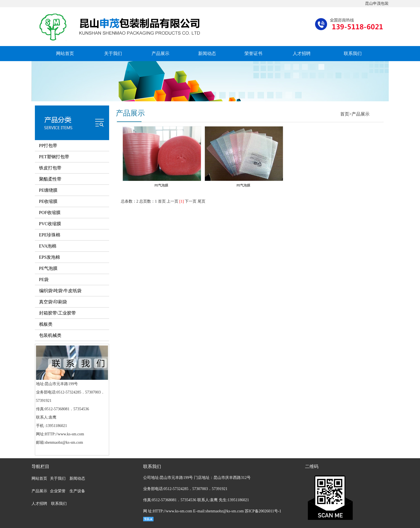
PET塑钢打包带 (54, 157)
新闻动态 (207, 53)
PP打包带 (48, 146)
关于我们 (113, 53)
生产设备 (77, 491)
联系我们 (353, 53)
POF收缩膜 (50, 213)
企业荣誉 (58, 491)
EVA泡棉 (48, 246)
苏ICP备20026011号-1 (263, 511)
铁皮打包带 (50, 168)
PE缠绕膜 (48, 190)
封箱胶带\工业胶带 (57, 313)
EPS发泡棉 (50, 257)
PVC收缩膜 (50, 224)
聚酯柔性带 (50, 179)
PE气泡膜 (48, 268)
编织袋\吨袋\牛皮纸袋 (60, 291)
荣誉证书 (253, 53)
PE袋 (44, 279)
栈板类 (46, 324)
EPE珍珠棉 (50, 235)
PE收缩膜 (48, 201)
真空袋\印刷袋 (53, 302)
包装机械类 (50, 335)
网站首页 (65, 53)
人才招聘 (302, 53)
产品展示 (160, 53)
